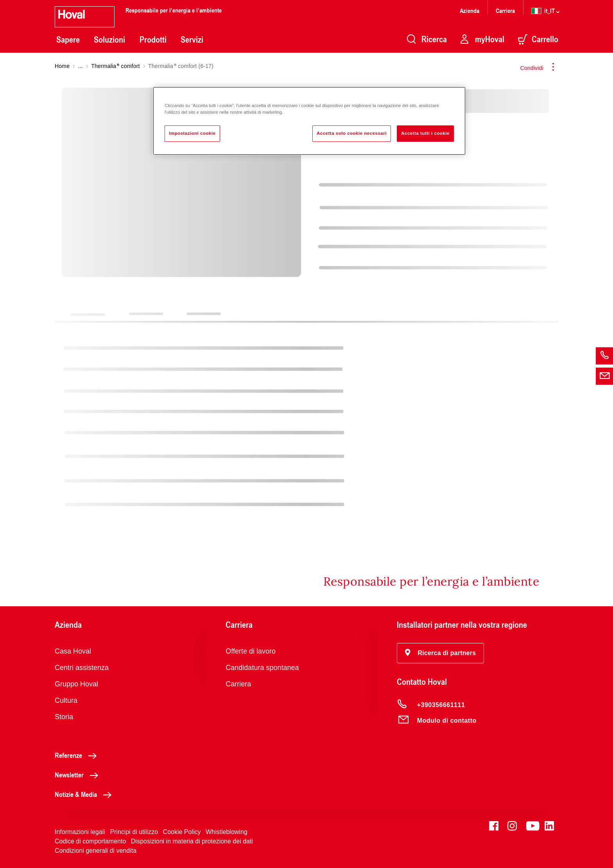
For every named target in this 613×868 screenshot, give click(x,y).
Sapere (68, 39)
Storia (64, 717)
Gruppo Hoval (76, 684)
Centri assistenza (82, 668)
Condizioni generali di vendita (96, 851)
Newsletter (79, 775)
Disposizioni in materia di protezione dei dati (192, 841)
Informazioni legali (80, 832)
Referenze (78, 755)
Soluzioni (109, 39)
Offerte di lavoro (251, 651)
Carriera (505, 10)
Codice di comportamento (90, 841)
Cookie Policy (182, 832)
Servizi (192, 39)
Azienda (470, 10)
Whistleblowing (227, 832)
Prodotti (153, 39)
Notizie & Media (85, 794)
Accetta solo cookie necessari (352, 133)
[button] (441, 653)
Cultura (66, 700)
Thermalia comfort (115, 66)
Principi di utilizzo (134, 832)
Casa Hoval (73, 651)
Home (62, 66)
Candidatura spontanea (262, 668)
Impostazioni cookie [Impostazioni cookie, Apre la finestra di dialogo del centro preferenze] (192, 133)
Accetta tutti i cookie (425, 133)
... (81, 66)
